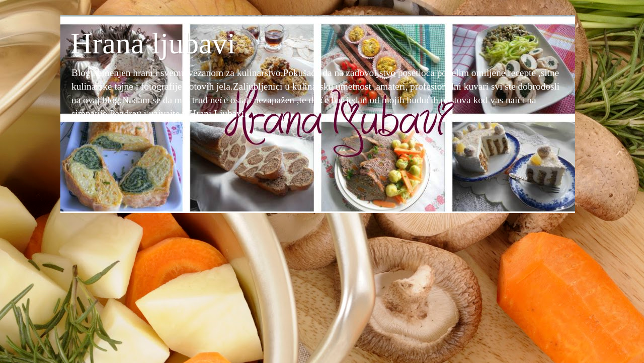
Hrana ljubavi (153, 43)
